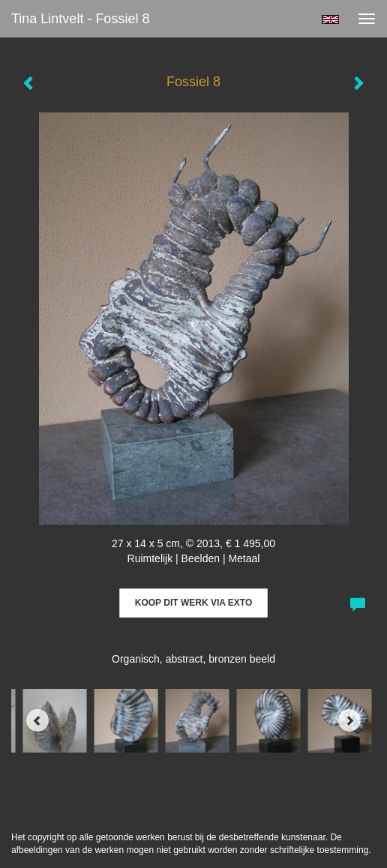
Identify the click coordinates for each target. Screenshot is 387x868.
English (330, 19)
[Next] (349, 720)
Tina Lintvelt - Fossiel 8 (80, 19)
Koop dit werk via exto (193, 603)
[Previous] (37, 720)
